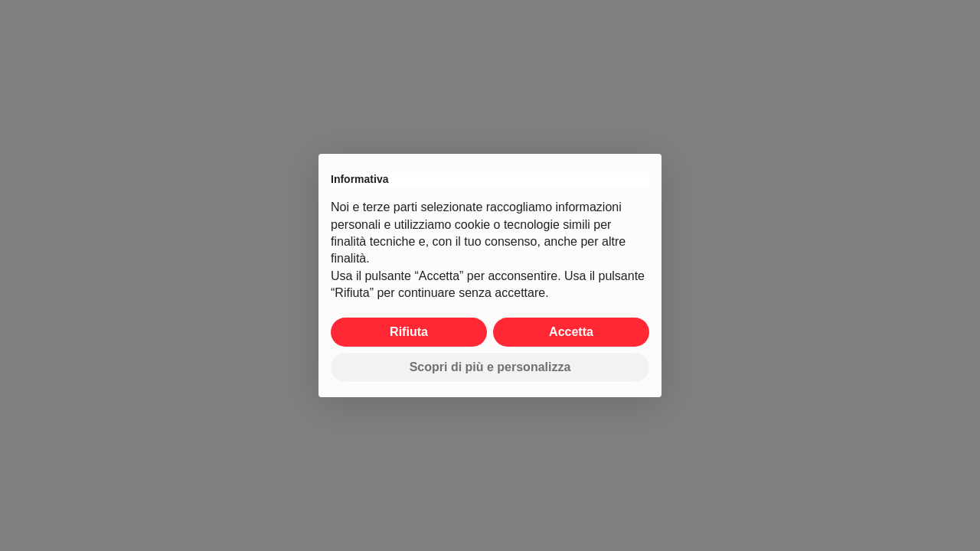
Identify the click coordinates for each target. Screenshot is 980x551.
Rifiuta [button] (409, 332)
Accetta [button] (571, 332)
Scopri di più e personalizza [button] (490, 367)
